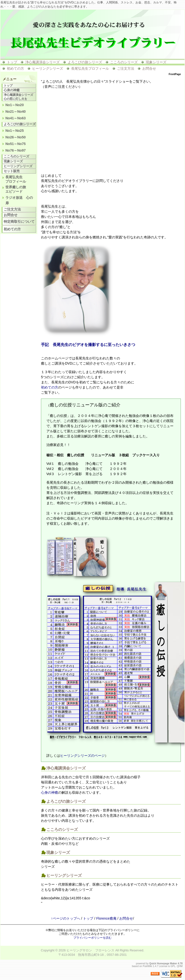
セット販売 (12, 171)
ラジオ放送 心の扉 (19, 200)
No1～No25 (15, 131)
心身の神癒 (50, 792)
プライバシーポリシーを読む (92, 938)
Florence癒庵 (106, 918)
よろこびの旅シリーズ (85, 62)
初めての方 (15, 68)
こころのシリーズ (124, 62)
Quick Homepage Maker (163, 963)
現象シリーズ (156, 62)
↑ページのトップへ (66, 918)
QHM (180, 966)
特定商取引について (19, 222)
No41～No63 (15, 118)
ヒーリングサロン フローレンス (90, 950)
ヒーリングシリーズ (48, 68)
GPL (173, 966)
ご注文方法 (126, 68)
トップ (12, 62)
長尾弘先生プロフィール (90, 68)
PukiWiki (147, 966)
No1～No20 (15, 105)
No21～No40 (15, 111)
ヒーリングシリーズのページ (82, 756)
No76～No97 (15, 150)
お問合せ (149, 68)
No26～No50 (15, 137)
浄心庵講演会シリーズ (42, 62)
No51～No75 (15, 144)
